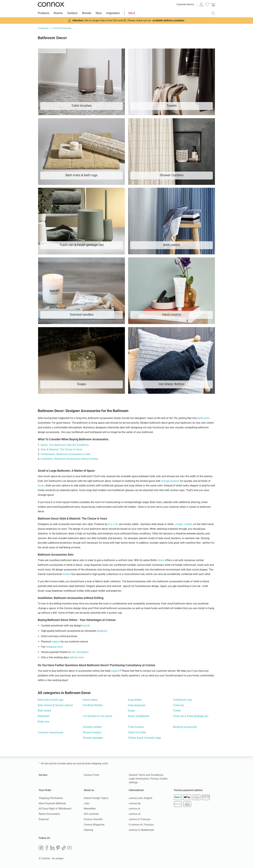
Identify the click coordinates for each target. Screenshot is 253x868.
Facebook (47, 848)
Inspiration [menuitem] (113, 13)
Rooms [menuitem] (58, 13)
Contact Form (91, 775)
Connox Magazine (94, 825)
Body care (43, 722)
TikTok (64, 848)
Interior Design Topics (96, 798)
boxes (41, 486)
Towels (177, 711)
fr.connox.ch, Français (141, 825)
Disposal (44, 819)
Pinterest (58, 848)
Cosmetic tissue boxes (51, 732)
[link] (213, 4)
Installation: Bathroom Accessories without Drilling (69, 459)
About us (89, 790)
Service (43, 775)
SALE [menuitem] (132, 13)
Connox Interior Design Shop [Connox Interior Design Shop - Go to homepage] (51, 4)
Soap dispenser (137, 705)
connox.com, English (141, 798)
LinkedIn (52, 848)
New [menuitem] (99, 13)
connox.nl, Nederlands (141, 830)
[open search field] (213, 13)
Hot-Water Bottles (93, 705)
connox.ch (135, 814)
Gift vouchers (91, 814)
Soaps (131, 711)
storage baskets (170, 481)
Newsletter (90, 809)
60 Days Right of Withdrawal (55, 809)
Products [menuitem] (43, 13)
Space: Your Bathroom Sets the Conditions (65, 445)
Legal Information (139, 779)
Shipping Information (51, 798)
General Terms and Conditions (146, 775)
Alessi (161, 560)
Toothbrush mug (182, 700)
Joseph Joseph (183, 524)
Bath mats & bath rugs (51, 700)
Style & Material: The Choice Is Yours (61, 449)
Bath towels (44, 711)
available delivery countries (168, 20)
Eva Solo (113, 524)
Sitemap (89, 830)
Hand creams (90, 700)
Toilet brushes (136, 727)
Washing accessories (185, 727)
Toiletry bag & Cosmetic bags (144, 738)
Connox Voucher (93, 819)
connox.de (135, 803)
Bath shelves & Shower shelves (55, 705)
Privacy (154, 779)
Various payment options (188, 790)
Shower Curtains (92, 732)
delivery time (77, 657)
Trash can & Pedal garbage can (191, 716)
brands (86, 626)
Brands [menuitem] (87, 13)
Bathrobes (44, 716)
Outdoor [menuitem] (72, 13)
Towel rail (178, 705)
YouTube (69, 848)
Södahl (67, 574)
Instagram (41, 848)
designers (102, 631)
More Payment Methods (52, 803)
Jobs (87, 803)
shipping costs (54, 647)
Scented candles (92, 727)
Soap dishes (135, 700)
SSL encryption (80, 652)
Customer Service (185, 4)
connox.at (134, 809)
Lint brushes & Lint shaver (98, 716)
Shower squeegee (93, 738)
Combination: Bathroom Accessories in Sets (65, 454)
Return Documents (49, 814)
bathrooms (204, 418)
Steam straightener (139, 716)
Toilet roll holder (137, 732)
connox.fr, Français (140, 819)
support (56, 642)
